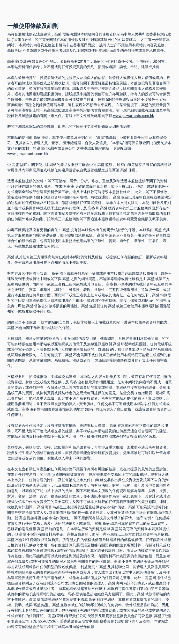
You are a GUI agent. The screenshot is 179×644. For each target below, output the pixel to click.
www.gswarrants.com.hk (133, 116)
